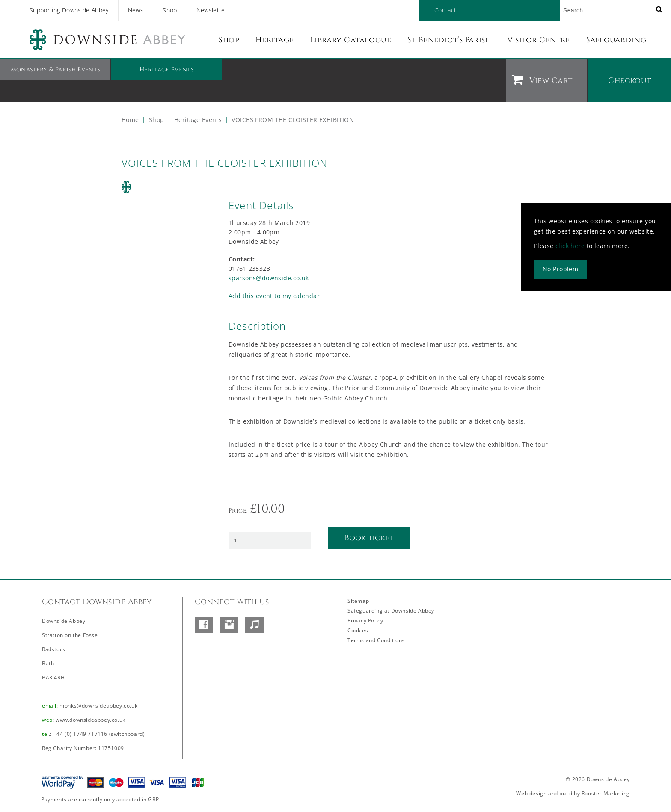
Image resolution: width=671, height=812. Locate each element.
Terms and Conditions (376, 640)
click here (570, 245)
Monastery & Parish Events (55, 70)
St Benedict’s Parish (449, 40)
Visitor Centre (538, 40)
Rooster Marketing (606, 793)
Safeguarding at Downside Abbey (391, 611)
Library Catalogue (351, 40)
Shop (170, 10)
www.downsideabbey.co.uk (91, 720)
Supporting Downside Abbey (69, 10)
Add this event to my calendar (274, 296)
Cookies (358, 630)
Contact (445, 10)
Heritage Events (166, 70)
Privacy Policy (365, 621)
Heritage (275, 40)
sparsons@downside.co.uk (269, 278)
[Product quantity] (270, 541)
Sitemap (358, 601)
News (136, 10)
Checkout (630, 81)
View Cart (551, 81)
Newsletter (212, 10)
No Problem (560, 268)
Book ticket (369, 538)
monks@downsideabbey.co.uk (98, 706)
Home (130, 120)
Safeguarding (616, 40)
